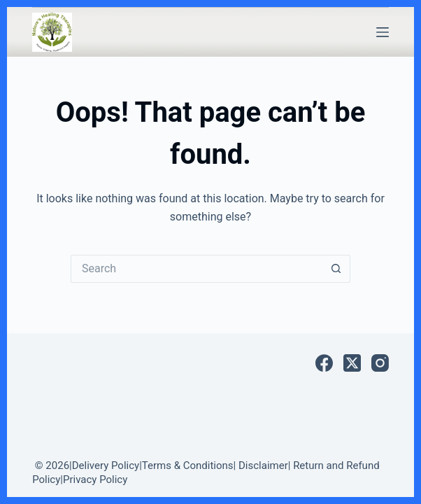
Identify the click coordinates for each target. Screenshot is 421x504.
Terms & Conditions (188, 465)
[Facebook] (324, 363)
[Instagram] (380, 363)
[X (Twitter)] (352, 363)
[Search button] (336, 269)
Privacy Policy (95, 479)
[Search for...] (197, 269)
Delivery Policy (106, 465)
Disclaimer (263, 465)
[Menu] (383, 32)
